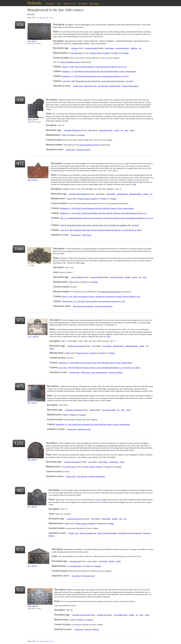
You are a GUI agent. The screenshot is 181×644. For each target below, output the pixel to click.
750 (33, 403)
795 (34, 120)
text (140, 48)
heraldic (117, 130)
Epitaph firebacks (115, 86)
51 (47, 18)
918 (29, 41)
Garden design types (84, 429)
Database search (69, 4)
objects (132, 130)
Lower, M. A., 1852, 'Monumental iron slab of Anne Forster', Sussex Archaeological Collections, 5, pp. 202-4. (98, 81)
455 (33, 566)
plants (127, 130)
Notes (59, 4)
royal (121, 519)
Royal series (76, 576)
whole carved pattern (117, 277)
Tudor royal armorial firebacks (107, 533)
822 (20, 590)
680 (35, 337)
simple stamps (109, 48)
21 (41, 18)
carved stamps (111, 194)
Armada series (71, 150)
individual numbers (136, 194)
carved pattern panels (122, 48)
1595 (66, 524)
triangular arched (75, 561)
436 (20, 24)
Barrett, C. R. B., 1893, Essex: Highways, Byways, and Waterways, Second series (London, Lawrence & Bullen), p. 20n (101, 297)
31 (43, 18)
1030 (29, 606)
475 (20, 386)
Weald (116, 53)
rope (97, 194)
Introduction (50, 4)
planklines (134, 48)
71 (52, 18)
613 (29, 566)
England (126, 53)
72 (79, 457)
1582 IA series (87, 235)
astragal (92, 410)
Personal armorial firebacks (104, 306)
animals (118, 561)
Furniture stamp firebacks (130, 86)
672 (20, 549)
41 (97, 500)
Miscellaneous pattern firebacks (83, 306)
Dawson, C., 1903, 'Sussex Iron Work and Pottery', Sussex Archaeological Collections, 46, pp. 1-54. (94, 67)
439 (20, 100)
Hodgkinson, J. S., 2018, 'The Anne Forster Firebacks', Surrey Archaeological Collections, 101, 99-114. (96, 76)
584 (33, 507)
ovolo (89, 561)
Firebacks (35, 3)
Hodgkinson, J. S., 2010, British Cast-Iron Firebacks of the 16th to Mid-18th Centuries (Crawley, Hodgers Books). (99, 71)
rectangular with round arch (73, 130)
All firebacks (82, 4)
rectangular (75, 48)
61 (50, 18)
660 (30, 120)
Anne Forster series (90, 86)
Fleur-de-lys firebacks (83, 150)
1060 (19, 249)
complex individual (91, 48)
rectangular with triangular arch (79, 194)
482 (20, 490)
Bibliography (94, 4)
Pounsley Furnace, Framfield (100, 53)
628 (33, 41)
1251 (19, 443)
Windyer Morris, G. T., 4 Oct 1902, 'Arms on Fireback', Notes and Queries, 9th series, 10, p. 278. (94, 301)
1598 (65, 415)
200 (134, 184)
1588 (64, 135)
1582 (69, 199)
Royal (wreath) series (88, 576)
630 (29, 460)
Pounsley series (78, 86)
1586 (71, 282)
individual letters (122, 194)
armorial (135, 277)
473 (20, 320)
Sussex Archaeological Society (71, 62)
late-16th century (77, 53)
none (90, 130)
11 (38, 18)
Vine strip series (103, 86)
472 (20, 163)
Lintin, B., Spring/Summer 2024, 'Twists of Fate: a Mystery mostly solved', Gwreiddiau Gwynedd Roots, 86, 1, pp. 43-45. (100, 225)
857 (30, 337)
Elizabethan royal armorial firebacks (130, 533)
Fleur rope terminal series (99, 372)
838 (34, 180)
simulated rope (102, 615)
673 (29, 507)
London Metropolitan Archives (110, 292)
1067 (29, 180)
